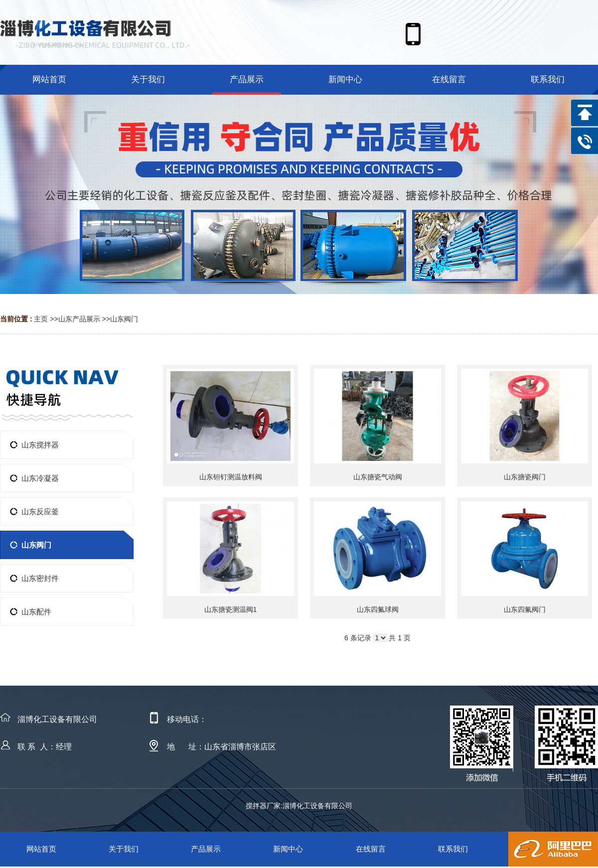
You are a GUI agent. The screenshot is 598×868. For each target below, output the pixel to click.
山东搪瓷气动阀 (378, 477)
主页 (41, 319)
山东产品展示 (79, 319)
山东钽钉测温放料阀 (231, 477)
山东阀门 (124, 319)
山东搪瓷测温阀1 (231, 609)
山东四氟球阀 (378, 609)
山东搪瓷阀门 (525, 477)
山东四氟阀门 (525, 609)
